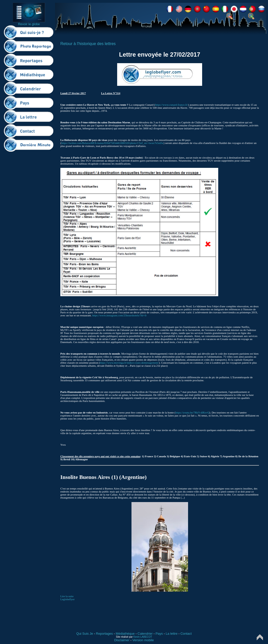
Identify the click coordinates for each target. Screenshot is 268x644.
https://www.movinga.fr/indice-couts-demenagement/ (129, 363)
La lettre (172, 634)
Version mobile (143, 640)
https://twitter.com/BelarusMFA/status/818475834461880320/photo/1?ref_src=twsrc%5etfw (113, 143)
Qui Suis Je (85, 634)
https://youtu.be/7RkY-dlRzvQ (192, 412)
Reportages (104, 634)
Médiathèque (125, 634)
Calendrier (145, 634)
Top (260, 637)
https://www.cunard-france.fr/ (172, 105)
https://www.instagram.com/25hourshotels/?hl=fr (119, 315)
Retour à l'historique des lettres (88, 44)
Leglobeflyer (68, 599)
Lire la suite (67, 596)
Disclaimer (122, 640)
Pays (159, 634)
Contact (186, 634)
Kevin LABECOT (143, 637)
